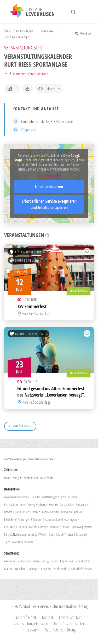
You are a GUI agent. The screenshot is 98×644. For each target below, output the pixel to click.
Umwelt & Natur (13, 512)
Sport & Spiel (21, 260)
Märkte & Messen (39, 527)
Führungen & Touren (29, 519)
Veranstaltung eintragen (42, 459)
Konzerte (54, 505)
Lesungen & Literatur (16, 527)
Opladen (20, 569)
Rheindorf (47, 569)
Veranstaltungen (25, 30)
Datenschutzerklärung (60, 630)
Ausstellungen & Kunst (54, 497)
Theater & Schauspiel (76, 534)
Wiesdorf (88, 569)
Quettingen (33, 569)
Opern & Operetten (81, 527)
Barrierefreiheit (25, 617)
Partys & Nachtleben (15, 534)
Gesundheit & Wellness (29, 334)
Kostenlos (79, 291)
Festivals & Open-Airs (72, 512)
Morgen (17, 478)
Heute (8, 478)
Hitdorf (54, 561)
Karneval (73, 497)
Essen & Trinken (32, 512)
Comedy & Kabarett (37, 505)
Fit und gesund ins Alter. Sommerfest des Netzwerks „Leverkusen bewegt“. (51, 392)
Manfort (9, 569)
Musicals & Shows (59, 527)
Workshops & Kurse (23, 542)
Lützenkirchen (83, 561)
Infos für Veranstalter (69, 623)
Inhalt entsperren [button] (49, 187)
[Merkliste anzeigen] (83, 33)
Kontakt (48, 617)
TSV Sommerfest (32, 306)
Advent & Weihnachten (17, 497)
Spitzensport (83, 505)
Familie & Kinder (51, 512)
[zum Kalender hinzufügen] (12, 89)
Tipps (7, 542)
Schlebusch (60, 569)
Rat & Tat (36, 497)
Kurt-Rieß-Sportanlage (37, 313)
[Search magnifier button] (73, 12)
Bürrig (45, 561)
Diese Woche (47, 478)
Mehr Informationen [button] (49, 176)
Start (7, 30)
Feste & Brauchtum (25, 252)
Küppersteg (47, 30)
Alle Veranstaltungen (15, 459)
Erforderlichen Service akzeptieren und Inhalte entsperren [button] (49, 204)
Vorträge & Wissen (38, 534)
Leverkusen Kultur (72, 617)
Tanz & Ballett (67, 505)
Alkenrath (10, 561)
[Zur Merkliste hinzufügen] (87, 251)
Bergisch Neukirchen (28, 561)
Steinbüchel (75, 569)
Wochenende (31, 478)
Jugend (74, 519)
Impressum (31, 630)
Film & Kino (10, 519)
